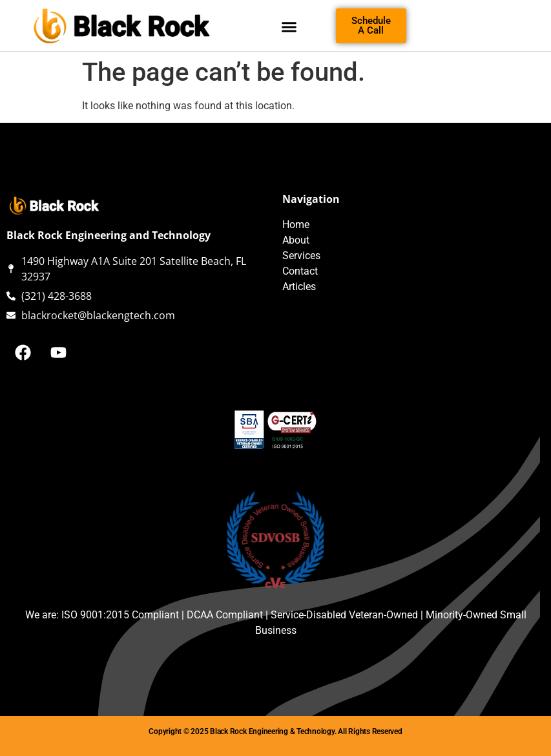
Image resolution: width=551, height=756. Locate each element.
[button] (289, 27)
